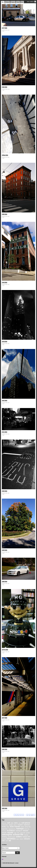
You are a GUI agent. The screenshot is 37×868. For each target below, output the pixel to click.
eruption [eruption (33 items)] (20, 825)
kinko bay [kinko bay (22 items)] (27, 829)
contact (17, 863)
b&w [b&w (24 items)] (12, 823)
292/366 (5, 401)
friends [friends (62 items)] (17, 827)
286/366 (5, 749)
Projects (13, 2)
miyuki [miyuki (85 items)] (10, 833)
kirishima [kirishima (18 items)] (4, 831)
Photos (7, 2)
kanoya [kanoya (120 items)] (20, 829)
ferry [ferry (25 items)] (8, 827)
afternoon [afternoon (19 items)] (4, 823)
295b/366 (5, 155)
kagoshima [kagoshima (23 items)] (5, 829)
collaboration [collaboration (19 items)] (5, 825)
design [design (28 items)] (11, 825)
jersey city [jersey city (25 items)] (28, 827)
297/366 (5, 28)
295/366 (5, 214)
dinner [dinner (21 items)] (15, 825)
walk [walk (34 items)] (3, 841)
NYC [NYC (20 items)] (18, 833)
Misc (22, 2)
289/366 (5, 550)
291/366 (5, 432)
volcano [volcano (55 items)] (27, 839)
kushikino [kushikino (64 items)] (11, 831)
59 (32, 815)
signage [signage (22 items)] (26, 835)
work (28, 2)
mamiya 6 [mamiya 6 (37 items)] (19, 831)
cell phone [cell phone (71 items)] (26, 823)
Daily (18, 2)
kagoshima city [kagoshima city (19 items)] (12, 829)
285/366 (5, 808)
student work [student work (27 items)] (11, 837)
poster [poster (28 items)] (28, 833)
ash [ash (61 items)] (9, 823)
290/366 (5, 491)
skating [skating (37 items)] (4, 837)
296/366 (5, 87)
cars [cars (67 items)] (16, 823)
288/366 (5, 582)
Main (3, 2)
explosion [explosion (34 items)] (27, 825)
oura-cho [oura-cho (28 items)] (23, 833)
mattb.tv (32, 2)
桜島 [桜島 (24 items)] (10, 841)
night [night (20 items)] (15, 833)
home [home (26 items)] (22, 827)
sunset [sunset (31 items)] (4, 839)
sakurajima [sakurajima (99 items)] (7, 835)
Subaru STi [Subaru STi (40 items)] (26, 837)
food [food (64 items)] (12, 827)
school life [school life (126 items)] (18, 834)
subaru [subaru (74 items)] (19, 837)
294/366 (5, 283)
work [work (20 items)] (7, 841)
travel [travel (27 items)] (21, 839)
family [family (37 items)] (4, 827)
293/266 (5, 342)
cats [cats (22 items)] (20, 823)
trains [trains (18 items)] (18, 839)
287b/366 (5, 650)
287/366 (5, 718)
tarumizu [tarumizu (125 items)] (11, 839)
